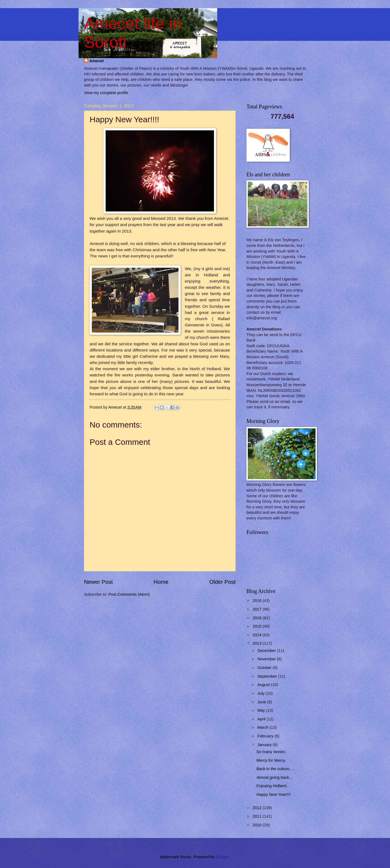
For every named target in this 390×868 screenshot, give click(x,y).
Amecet (97, 61)
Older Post (222, 582)
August (264, 685)
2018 (258, 601)
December (267, 651)
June (262, 702)
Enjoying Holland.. (273, 786)
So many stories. (271, 752)
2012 (258, 808)
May (262, 710)
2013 (258, 643)
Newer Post (98, 582)
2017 (258, 609)
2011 (258, 816)
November (267, 659)
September (268, 676)
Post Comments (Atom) (129, 594)
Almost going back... (274, 777)
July (261, 693)
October (265, 668)
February (266, 736)
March (263, 727)
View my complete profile (106, 93)
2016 (258, 618)
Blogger (222, 857)
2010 (258, 825)
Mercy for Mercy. (271, 760)
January (265, 745)
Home (161, 582)
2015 (258, 626)
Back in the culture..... (276, 769)
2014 (258, 635)
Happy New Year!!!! (274, 794)
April (262, 719)
